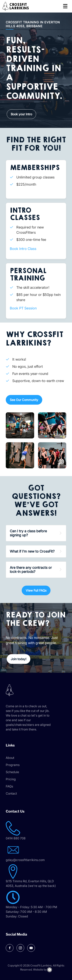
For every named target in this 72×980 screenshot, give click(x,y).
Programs (13, 765)
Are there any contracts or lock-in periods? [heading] (31, 570)
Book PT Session (23, 308)
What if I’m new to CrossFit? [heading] (32, 551)
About (10, 758)
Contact (11, 793)
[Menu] (65, 6)
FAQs (9, 786)
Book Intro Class (23, 249)
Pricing (11, 779)
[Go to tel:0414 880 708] (36, 831)
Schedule (12, 772)
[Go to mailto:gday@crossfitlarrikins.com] (36, 853)
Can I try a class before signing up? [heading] (28, 533)
